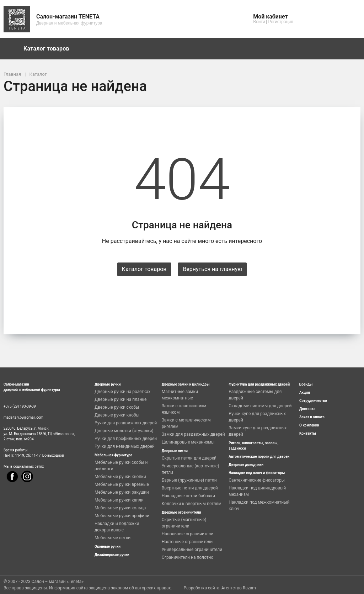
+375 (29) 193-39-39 (20, 406)
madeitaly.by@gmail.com (23, 417)
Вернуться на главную (212, 269)
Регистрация (281, 22)
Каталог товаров (50, 49)
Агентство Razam (239, 588)
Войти (259, 22)
